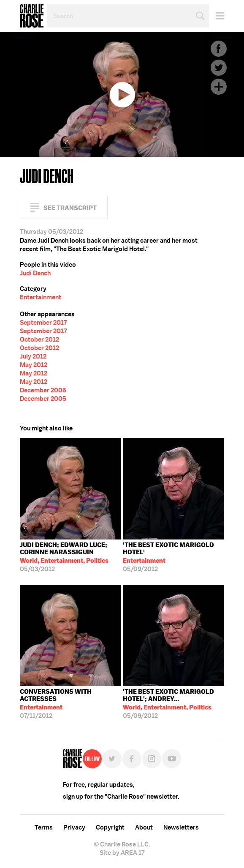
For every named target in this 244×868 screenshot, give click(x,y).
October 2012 (39, 340)
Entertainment (41, 297)
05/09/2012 (174, 557)
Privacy (74, 827)
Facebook (219, 49)
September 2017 (43, 323)
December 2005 (43, 390)
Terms (44, 827)
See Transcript (70, 208)
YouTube (172, 759)
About (144, 827)
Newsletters (181, 827)
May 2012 (34, 365)
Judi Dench (35, 273)
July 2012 (33, 356)
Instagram (152, 759)
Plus (219, 87)
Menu (217, 16)
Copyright (110, 827)
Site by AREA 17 (122, 853)
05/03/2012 (70, 557)
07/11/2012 (70, 704)
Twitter (219, 68)
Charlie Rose (32, 16)
